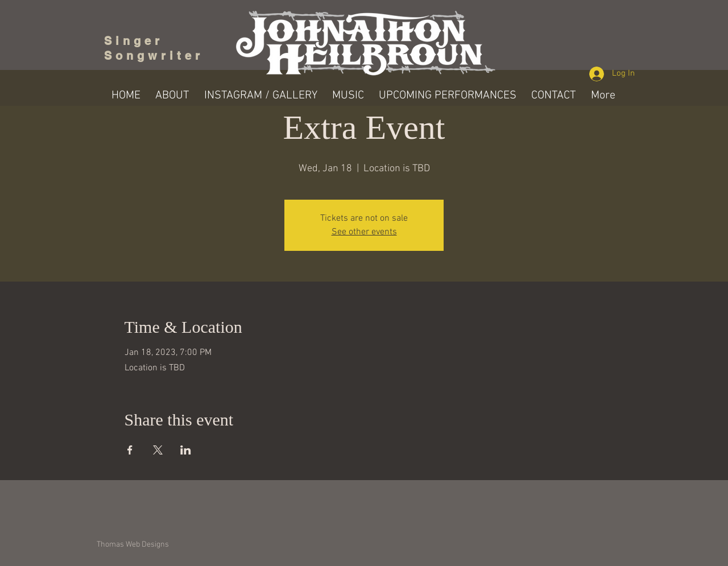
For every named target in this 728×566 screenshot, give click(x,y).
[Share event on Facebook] (130, 450)
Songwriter (154, 56)
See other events (364, 232)
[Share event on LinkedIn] (186, 450)
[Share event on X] (158, 450)
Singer (137, 41)
